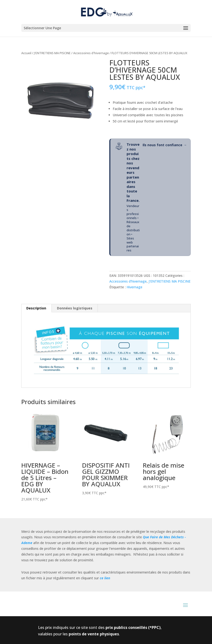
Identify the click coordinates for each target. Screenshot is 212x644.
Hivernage (134, 287)
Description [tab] (36, 308)
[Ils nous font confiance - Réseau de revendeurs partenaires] (150, 197)
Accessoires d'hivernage (91, 53)
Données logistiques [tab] (75, 308)
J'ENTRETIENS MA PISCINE (52, 53)
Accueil (26, 53)
